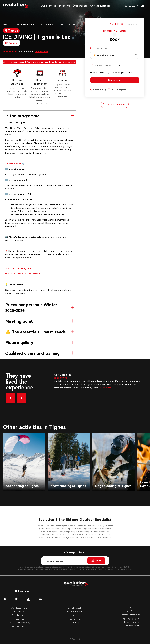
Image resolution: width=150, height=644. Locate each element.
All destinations (21, 25)
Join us (75, 615)
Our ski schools (19, 615)
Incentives (19, 619)
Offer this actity (115, 31)
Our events (75, 619)
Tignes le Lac (99, 48)
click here (129, 569)
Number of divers (101, 65)
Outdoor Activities (17, 82)
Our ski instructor (101, 6)
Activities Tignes (42, 25)
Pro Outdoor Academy (19, 622)
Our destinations (19, 608)
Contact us (115, 80)
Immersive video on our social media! (24, 274)
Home (6, 25)
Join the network (75, 611)
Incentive (65, 6)
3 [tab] (42, 104)
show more (106, 388)
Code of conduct (131, 626)
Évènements (80, 6)
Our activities (19, 611)
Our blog (75, 622)
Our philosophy (75, 608)
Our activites (48, 6)
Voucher (12, 43)
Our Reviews (42, 52)
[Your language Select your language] (144, 6)
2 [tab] (37, 104)
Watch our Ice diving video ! (19, 268)
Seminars (62, 80)
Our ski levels (19, 626)
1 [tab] (33, 104)
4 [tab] (46, 104)
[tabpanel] (17, 84)
